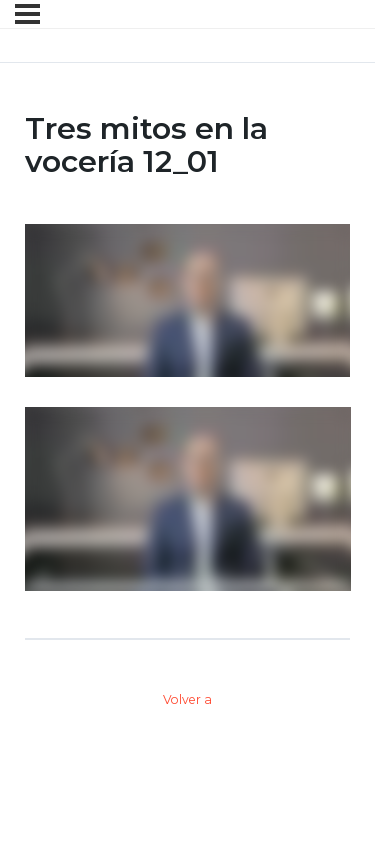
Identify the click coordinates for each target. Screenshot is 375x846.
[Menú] (27, 14)
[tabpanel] (188, 408)
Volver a (187, 699)
